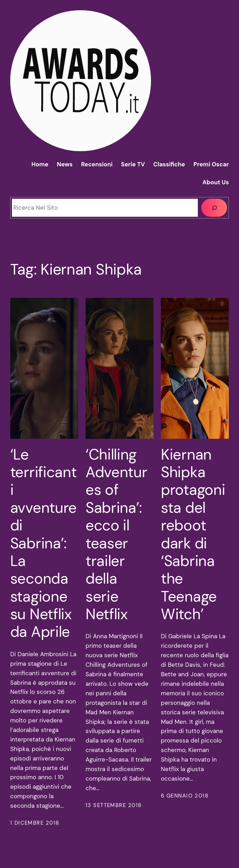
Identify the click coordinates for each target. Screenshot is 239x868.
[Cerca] (214, 208)
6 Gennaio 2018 (185, 796)
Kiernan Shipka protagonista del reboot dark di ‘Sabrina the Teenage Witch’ (193, 535)
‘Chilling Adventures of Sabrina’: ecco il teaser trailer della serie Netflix (117, 535)
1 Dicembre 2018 (35, 823)
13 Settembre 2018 (114, 805)
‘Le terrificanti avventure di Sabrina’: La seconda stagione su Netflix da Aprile (43, 543)
